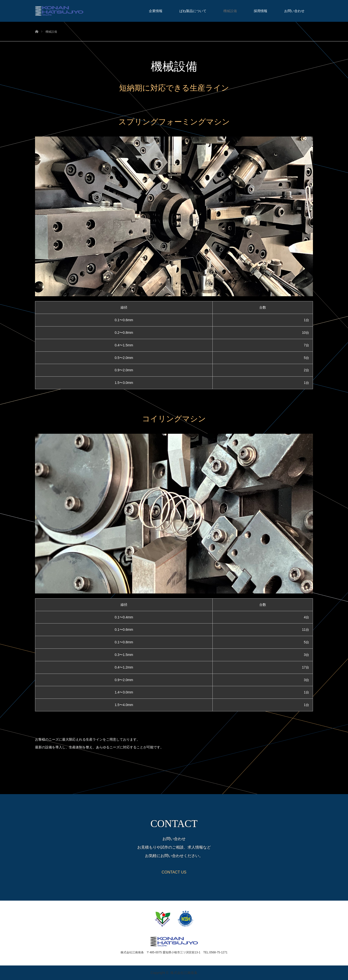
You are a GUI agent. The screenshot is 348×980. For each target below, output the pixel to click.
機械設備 (230, 11)
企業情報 (156, 11)
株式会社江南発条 (184, 973)
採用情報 (261, 11)
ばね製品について (193, 11)
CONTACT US (174, 872)
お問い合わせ (294, 11)
